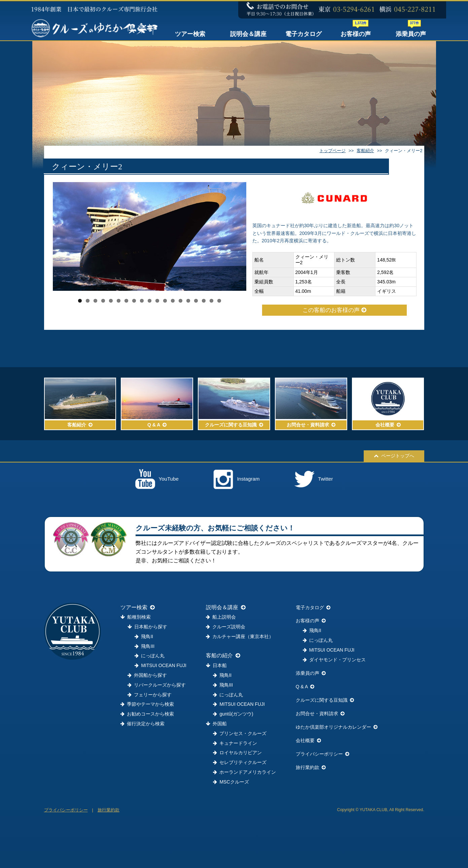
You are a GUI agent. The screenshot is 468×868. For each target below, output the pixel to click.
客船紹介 (365, 151)
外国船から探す (147, 675)
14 (181, 301)
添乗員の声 (411, 32)
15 (188, 301)
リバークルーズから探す (157, 685)
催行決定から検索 (142, 724)
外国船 (216, 724)
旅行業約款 (311, 767)
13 (173, 301)
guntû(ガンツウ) (233, 714)
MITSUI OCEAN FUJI (160, 665)
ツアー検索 (190, 34)
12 (165, 301)
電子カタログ (303, 34)
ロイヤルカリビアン (237, 753)
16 (196, 301)
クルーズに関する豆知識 (325, 700)
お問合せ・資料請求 (320, 714)
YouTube (157, 479)
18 (211, 301)
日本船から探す (147, 627)
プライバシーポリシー (322, 754)
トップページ (332, 151)
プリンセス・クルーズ (240, 733)
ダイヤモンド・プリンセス (334, 660)
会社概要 (308, 740)
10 (150, 301)
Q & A (305, 687)
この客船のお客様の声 (334, 310)
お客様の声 (356, 32)
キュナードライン (235, 743)
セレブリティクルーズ (240, 762)
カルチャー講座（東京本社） (240, 636)
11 (157, 301)
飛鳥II (144, 636)
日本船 (216, 665)
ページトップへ (394, 456)
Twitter (314, 479)
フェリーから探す (150, 695)
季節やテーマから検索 (147, 704)
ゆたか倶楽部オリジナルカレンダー (337, 727)
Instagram (236, 479)
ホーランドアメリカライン (244, 772)
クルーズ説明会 (226, 627)
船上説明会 (221, 617)
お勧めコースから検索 (147, 714)
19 (219, 301)
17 (204, 301)
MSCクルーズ (231, 782)
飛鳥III (145, 646)
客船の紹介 (223, 655)
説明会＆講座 (248, 34)
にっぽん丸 (150, 656)
